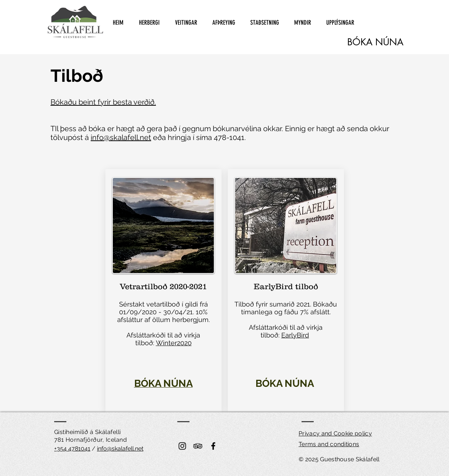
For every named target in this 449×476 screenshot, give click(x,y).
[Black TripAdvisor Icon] (198, 446)
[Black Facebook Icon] (213, 446)
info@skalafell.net (121, 137)
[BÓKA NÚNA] (375, 42)
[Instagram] (182, 446)
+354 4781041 (72, 449)
